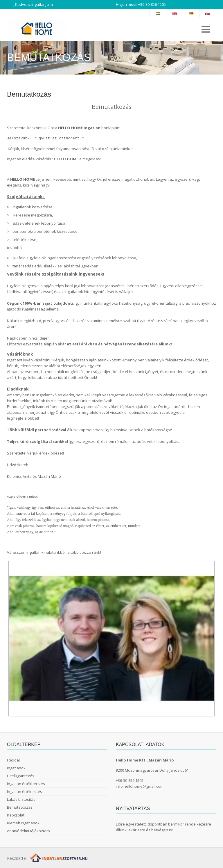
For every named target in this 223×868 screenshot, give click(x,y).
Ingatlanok (16, 768)
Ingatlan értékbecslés (26, 784)
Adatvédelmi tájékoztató (28, 831)
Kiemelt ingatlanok (23, 823)
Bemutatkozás (20, 807)
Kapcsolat (16, 815)
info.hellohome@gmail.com (140, 786)
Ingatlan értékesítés (25, 791)
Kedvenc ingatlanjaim (33, 4)
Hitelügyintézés (21, 776)
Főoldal (13, 760)
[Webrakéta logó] (59, 857)
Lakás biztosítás (21, 799)
